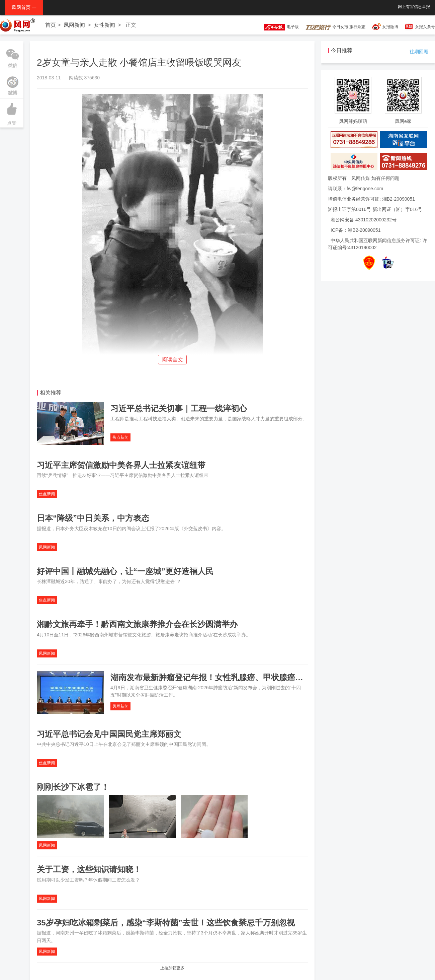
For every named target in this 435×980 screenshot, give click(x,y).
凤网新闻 (74, 25)
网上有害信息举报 (414, 7)
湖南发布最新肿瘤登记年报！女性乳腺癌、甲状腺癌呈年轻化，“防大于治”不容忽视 (259, 677)
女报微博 (390, 27)
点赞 (12, 112)
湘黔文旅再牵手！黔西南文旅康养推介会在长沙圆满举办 (137, 624)
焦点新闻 (120, 437)
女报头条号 (425, 27)
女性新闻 (104, 25)
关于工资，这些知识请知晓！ (89, 869)
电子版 (278, 27)
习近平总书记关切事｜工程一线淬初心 (179, 408)
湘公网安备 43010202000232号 (364, 220)
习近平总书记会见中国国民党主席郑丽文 (109, 734)
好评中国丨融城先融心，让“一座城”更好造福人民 (125, 571)
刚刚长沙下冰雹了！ (73, 787)
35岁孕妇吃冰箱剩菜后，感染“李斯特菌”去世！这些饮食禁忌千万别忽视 (166, 923)
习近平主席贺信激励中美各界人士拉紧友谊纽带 (121, 465)
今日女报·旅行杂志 (335, 27)
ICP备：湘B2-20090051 (356, 230)
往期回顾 (419, 52)
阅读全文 (172, 360)
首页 (51, 25)
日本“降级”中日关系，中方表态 (93, 518)
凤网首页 (24, 7)
